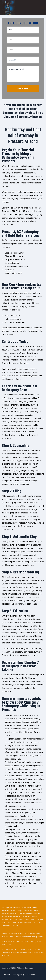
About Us (6, 975)
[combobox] (23, 60)
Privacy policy (19, 975)
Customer (31, 975)
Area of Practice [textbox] (15, 60)
